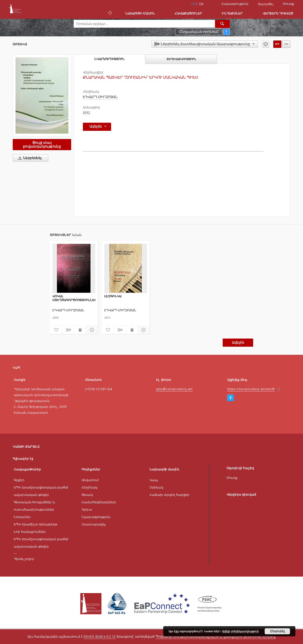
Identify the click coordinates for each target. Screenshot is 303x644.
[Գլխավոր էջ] (110, 13)
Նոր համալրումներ (30, 532)
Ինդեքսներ (232, 13)
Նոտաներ (22, 517)
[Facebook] (230, 398)
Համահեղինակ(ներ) (99, 502)
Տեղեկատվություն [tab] (181, 59)
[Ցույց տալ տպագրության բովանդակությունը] (80, 330)
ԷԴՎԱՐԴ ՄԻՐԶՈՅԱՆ (100, 97)
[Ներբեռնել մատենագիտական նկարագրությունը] (68, 330)
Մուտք (289, 4)
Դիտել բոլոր (24, 559)
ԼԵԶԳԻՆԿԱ (113, 296)
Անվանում (90, 480)
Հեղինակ (89, 487)
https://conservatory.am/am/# (251, 389)
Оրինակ (156, 487)
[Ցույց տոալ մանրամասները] (91, 330)
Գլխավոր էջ (23, 459)
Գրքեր (19, 480)
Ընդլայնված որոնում (199, 32)
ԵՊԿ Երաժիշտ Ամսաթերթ (35, 524)
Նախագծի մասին (140, 13)
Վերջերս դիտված (278, 13)
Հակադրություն (235, 4)
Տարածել (266, 4)
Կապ (154, 480)
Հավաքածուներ (188, 13)
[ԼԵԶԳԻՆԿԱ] (126, 268)
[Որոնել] (222, 24)
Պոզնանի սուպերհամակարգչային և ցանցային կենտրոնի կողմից (216, 636)
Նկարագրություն (96, 517)
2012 (86, 113)
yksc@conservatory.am (174, 389)
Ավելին (238, 342)
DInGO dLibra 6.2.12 (100, 636)
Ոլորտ (87, 509)
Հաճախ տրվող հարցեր (170, 495)
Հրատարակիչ (94, 524)
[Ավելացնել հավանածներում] (266, 44)
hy (277, 44)
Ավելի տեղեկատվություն (240, 631)
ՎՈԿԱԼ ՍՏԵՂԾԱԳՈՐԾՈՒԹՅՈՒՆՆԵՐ (74, 298)
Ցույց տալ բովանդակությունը (42, 144)
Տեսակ (87, 495)
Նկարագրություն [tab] (109, 59)
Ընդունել (277, 631)
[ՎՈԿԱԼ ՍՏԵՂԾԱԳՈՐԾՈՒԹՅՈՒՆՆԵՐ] (74, 268)
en (201, 4)
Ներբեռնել (29, 158)
